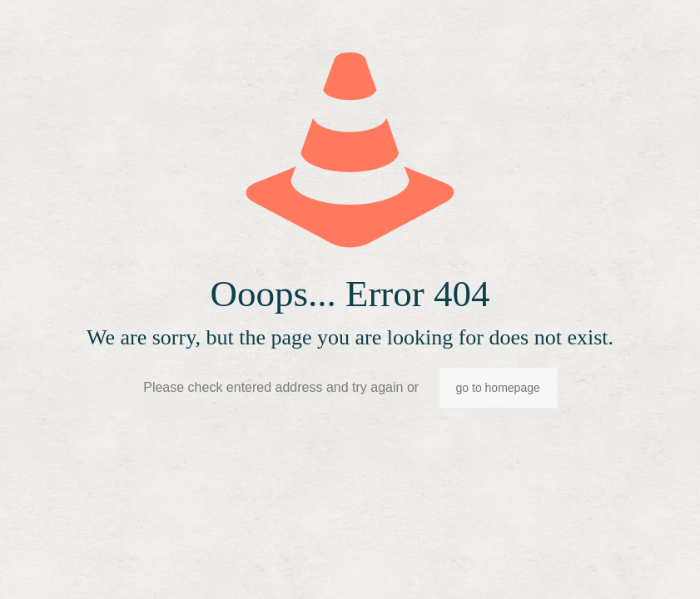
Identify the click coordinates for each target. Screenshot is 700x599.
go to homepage (498, 388)
